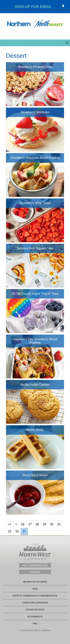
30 (52, 524)
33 (17, 531)
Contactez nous (35, 610)
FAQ (35, 623)
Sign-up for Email (33, 7)
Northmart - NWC (35, 24)
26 (23, 524)
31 (59, 524)
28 (37, 524)
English (35, 572)
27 (30, 524)
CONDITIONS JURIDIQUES (35, 603)
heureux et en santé (35, 582)
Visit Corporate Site (35, 566)
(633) (35, 589)
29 (44, 524)
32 (10, 531)
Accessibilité (35, 617)
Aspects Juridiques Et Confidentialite (35, 596)
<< (10, 524)
